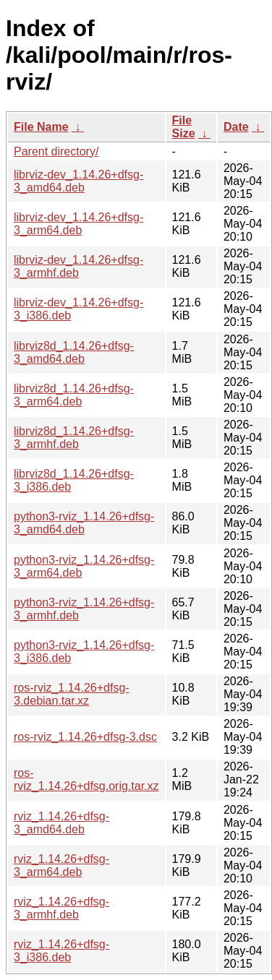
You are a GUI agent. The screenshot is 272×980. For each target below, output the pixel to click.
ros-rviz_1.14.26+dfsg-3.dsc (85, 737)
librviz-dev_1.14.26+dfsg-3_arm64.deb (78, 224)
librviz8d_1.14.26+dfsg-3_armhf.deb (74, 438)
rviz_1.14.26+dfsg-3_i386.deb (61, 951)
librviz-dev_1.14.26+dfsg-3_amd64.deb (78, 181)
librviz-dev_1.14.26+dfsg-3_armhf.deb (78, 266)
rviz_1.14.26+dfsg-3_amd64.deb (61, 823)
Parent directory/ (56, 151)
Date (236, 127)
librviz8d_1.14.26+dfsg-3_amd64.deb (74, 352)
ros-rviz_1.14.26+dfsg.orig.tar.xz (86, 779)
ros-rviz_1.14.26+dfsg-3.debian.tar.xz (72, 694)
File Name (41, 127)
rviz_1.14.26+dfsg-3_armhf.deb (61, 908)
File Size (184, 127)
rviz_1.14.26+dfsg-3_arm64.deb (61, 865)
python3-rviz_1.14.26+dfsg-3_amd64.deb (84, 523)
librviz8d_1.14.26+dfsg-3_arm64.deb (74, 395)
